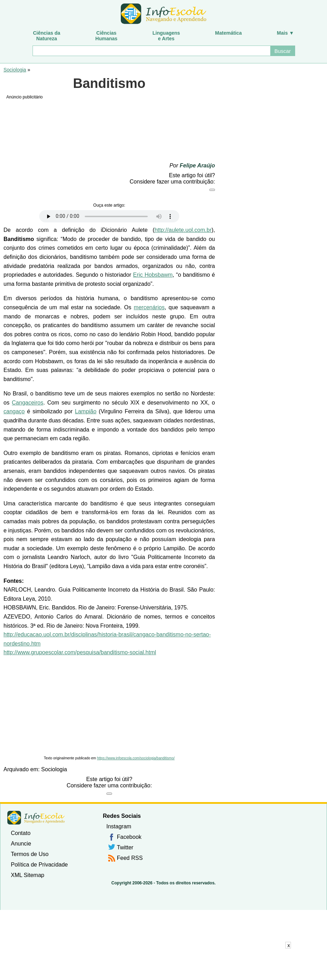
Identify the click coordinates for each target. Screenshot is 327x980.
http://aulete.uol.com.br (183, 230)
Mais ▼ (286, 33)
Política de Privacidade (39, 865)
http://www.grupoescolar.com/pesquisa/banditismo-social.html (80, 652)
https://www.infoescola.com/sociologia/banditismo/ (136, 758)
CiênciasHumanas (106, 36)
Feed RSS (130, 858)
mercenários (149, 307)
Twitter (125, 847)
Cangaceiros (28, 403)
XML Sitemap (27, 875)
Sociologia (15, 70)
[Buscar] (151, 51)
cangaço (14, 411)
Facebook (129, 837)
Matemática (228, 33)
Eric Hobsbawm (153, 275)
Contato (21, 833)
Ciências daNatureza (47, 36)
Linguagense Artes (166, 36)
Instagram (119, 826)
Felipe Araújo (197, 165)
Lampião (86, 411)
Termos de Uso (30, 854)
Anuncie (21, 844)
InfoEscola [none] (36, 818)
